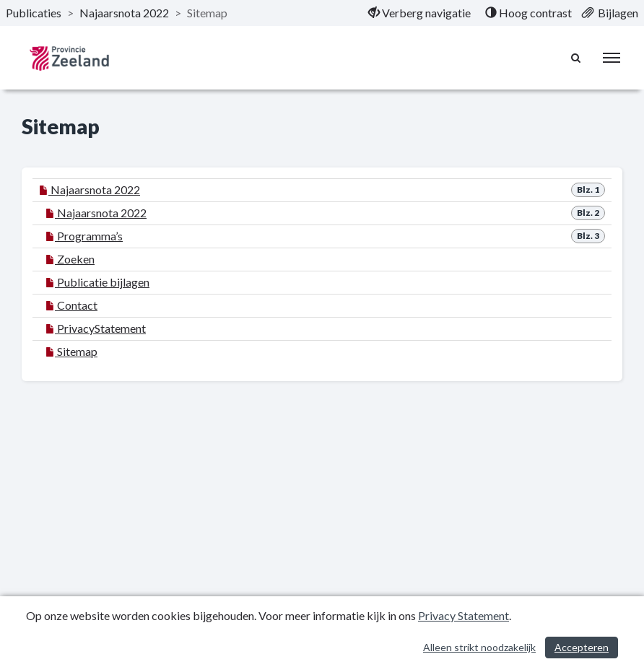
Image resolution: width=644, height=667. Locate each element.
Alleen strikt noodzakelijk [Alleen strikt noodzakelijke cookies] (479, 647)
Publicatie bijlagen (97, 282)
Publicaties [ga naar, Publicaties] (34, 13)
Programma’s (84, 236)
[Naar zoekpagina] (576, 58)
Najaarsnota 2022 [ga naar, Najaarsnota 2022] (124, 13)
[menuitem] (419, 13)
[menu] (612, 58)
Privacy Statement (464, 615)
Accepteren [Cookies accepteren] (582, 647)
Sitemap (71, 351)
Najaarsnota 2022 (90, 189)
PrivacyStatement (96, 328)
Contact (71, 305)
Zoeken (70, 259)
